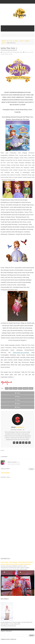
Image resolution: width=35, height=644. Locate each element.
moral (16, 41)
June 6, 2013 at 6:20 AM (14, 464)
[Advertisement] (17, 537)
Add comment (5, 473)
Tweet (18, 393)
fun (11, 41)
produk (27, 41)
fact (8, 41)
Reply (31, 469)
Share (17, 397)
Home (3, 41)
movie (21, 41)
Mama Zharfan (12, 462)
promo (3, 43)
